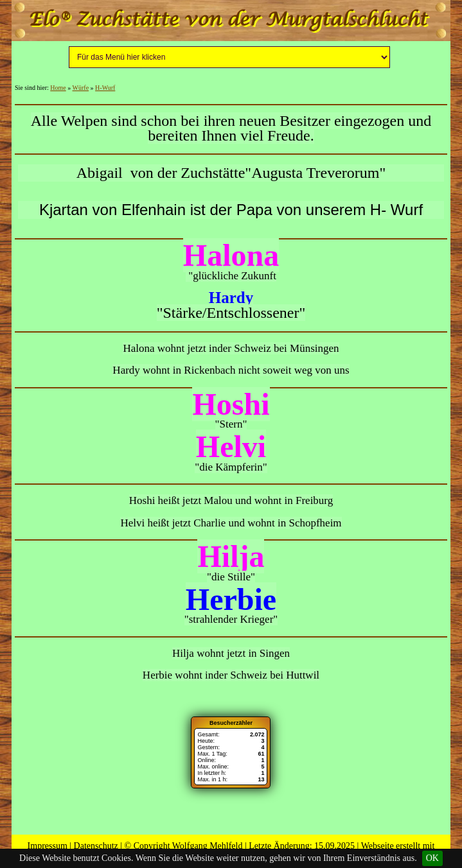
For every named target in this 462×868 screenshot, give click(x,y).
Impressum (48, 846)
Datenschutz (96, 846)
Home (58, 88)
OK (432, 858)
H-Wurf (105, 88)
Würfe (81, 88)
